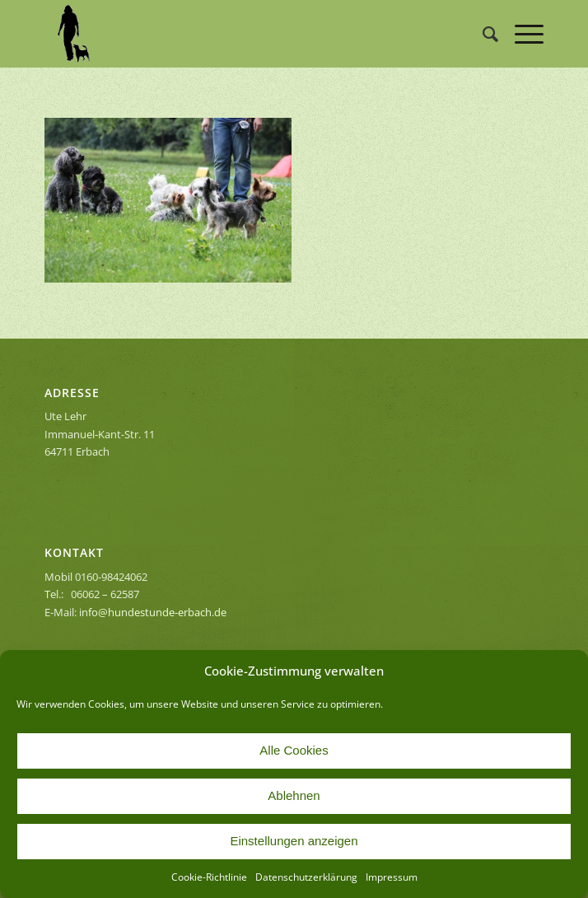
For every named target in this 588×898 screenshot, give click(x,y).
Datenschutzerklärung (306, 877)
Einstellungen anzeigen (294, 841)
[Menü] (521, 34)
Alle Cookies (294, 750)
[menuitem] (482, 34)
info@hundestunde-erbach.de (153, 612)
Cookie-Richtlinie (209, 877)
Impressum (392, 877)
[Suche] (482, 34)
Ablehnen (294, 795)
